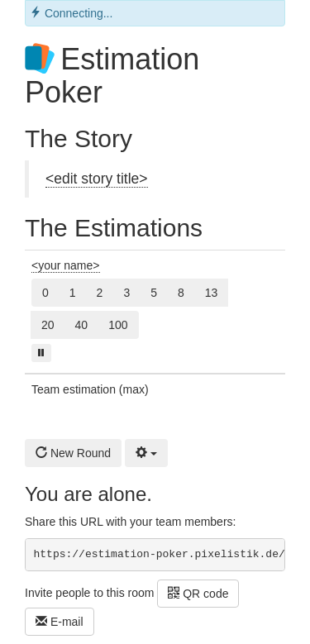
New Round (73, 453)
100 (118, 325)
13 (212, 293)
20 (48, 325)
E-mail (60, 622)
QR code (198, 594)
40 (82, 325)
